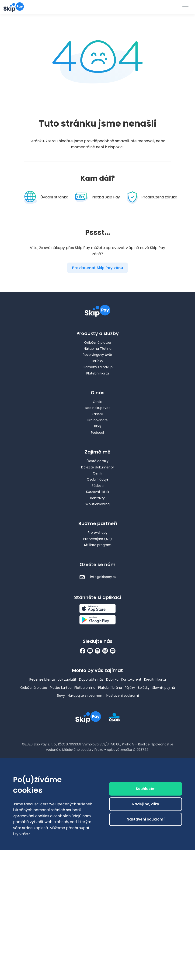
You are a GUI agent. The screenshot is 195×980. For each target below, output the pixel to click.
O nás (98, 402)
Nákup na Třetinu (98, 349)
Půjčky (130, 688)
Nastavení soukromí (123, 696)
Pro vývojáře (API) (98, 539)
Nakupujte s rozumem (86, 696)
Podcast (98, 433)
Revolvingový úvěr (97, 355)
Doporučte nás (91, 679)
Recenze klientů (42, 679)
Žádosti (98, 486)
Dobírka (112, 679)
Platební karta (98, 373)
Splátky (144, 688)
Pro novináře (98, 420)
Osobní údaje (98, 479)
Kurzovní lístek (98, 492)
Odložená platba (98, 343)
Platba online (85, 688)
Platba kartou (61, 688)
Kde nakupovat (98, 408)
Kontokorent (131, 679)
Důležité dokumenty (97, 467)
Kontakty (97, 498)
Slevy (61, 696)
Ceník (97, 473)
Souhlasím (146, 870)
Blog (98, 426)
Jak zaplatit (67, 679)
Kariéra (97, 414)
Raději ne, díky (146, 885)
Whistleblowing (97, 504)
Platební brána (110, 688)
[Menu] (185, 7)
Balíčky (97, 361)
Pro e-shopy (98, 533)
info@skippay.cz (98, 577)
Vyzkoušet (97, 7)
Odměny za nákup (98, 367)
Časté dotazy (97, 461)
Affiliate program (98, 545)
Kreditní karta (155, 679)
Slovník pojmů (164, 688)
